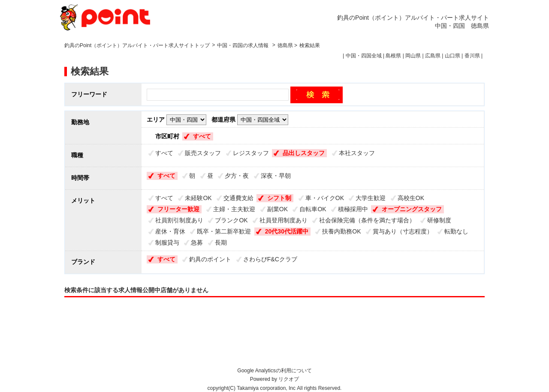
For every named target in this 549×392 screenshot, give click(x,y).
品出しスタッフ (304, 153)
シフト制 (279, 198)
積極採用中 (353, 209)
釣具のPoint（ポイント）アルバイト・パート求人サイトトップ (137, 45)
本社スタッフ (357, 153)
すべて (202, 136)
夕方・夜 (237, 176)
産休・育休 (170, 231)
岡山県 (413, 56)
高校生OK (411, 198)
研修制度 (439, 220)
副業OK (278, 209)
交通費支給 (238, 198)
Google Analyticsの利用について (274, 371)
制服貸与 (167, 242)
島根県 (393, 56)
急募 (197, 242)
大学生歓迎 (371, 198)
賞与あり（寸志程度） (403, 231)
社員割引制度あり (179, 220)
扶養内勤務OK (341, 231)
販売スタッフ (203, 153)
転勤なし (456, 231)
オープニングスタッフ (412, 209)
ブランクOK (231, 220)
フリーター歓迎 (178, 209)
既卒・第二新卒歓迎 (224, 231)
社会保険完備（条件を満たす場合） (367, 220)
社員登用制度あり (284, 220)
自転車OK (313, 209)
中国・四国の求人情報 (243, 45)
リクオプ (289, 379)
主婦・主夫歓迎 (234, 209)
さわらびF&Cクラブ (270, 259)
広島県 (433, 56)
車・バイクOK (325, 198)
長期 (221, 242)
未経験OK (198, 198)
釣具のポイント (210, 259)
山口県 (452, 56)
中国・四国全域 (364, 56)
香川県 (472, 56)
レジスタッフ (251, 153)
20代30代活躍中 (287, 231)
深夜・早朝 (276, 176)
